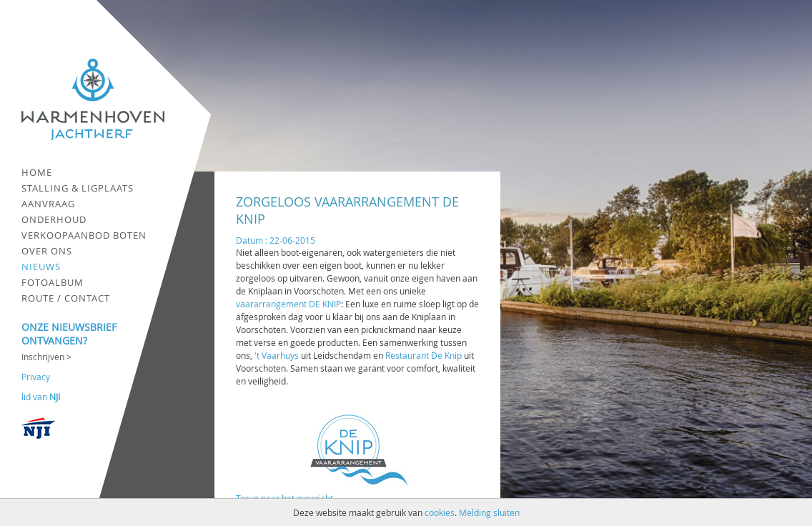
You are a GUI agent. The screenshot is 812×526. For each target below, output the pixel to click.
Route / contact (66, 298)
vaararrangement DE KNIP (288, 304)
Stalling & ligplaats (78, 188)
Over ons (47, 251)
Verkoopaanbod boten (84, 235)
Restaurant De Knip (424, 355)
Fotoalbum (53, 282)
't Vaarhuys (277, 355)
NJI (55, 397)
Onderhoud (54, 219)
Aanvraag (48, 204)
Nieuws (41, 267)
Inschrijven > (46, 357)
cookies (440, 512)
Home (37, 172)
